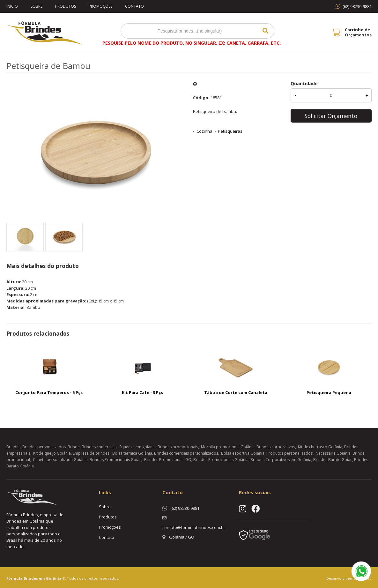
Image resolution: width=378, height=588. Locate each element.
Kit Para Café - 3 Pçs (142, 392)
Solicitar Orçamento (331, 116)
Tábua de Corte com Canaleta (236, 392)
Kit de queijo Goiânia (52, 453)
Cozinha (204, 131)
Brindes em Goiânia (43, 578)
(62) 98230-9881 (357, 6)
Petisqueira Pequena (329, 392)
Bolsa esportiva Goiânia (243, 453)
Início (12, 6)
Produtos (66, 6)
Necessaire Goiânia (333, 453)
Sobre (37, 6)
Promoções (100, 6)
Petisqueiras (230, 131)
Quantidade (304, 83)
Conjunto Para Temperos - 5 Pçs (49, 392)
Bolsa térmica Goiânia (132, 453)
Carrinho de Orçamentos (358, 32)
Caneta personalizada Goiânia (60, 460)
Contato (134, 6)
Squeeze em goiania (137, 447)
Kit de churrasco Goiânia (320, 447)
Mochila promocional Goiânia (228, 447)
